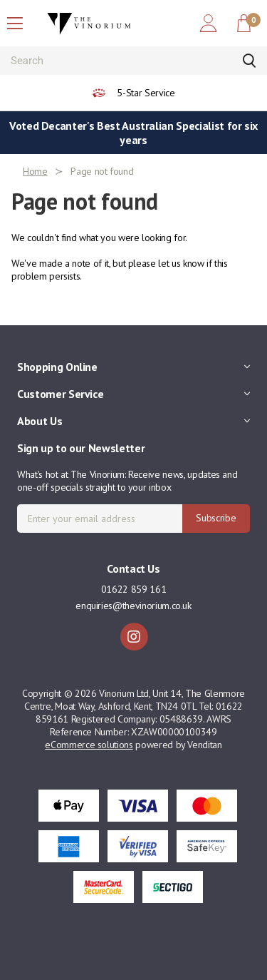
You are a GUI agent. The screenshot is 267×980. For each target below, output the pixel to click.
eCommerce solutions (89, 745)
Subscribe (216, 518)
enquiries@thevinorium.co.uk (133, 606)
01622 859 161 (133, 589)
